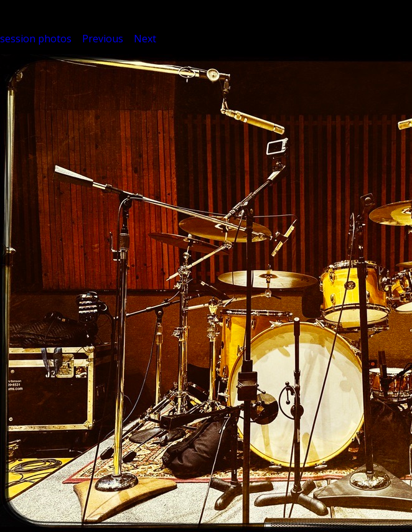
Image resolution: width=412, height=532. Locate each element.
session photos (36, 39)
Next (145, 39)
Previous (103, 39)
